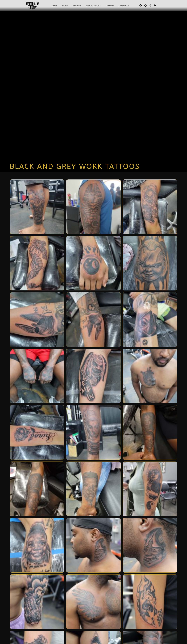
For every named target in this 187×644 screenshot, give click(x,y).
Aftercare (109, 6)
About (65, 6)
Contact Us (123, 6)
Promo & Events (93, 6)
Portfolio (77, 6)
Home (55, 6)
